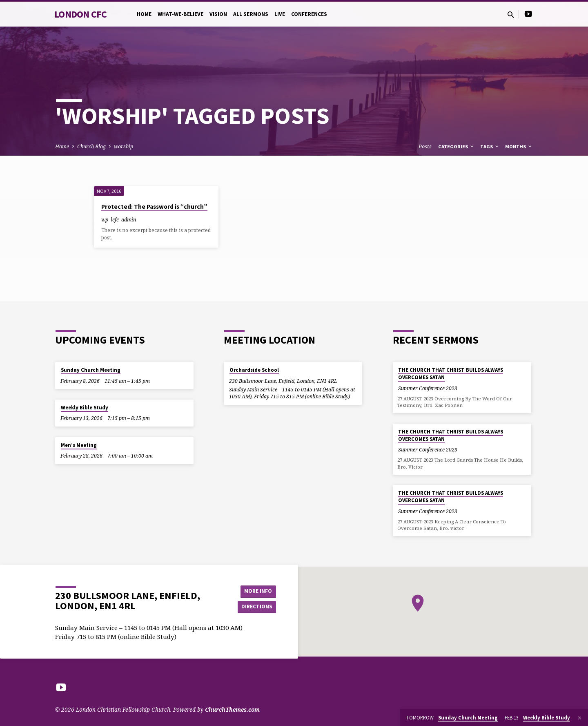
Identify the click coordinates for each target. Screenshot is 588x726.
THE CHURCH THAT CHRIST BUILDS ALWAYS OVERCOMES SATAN (451, 374)
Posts (425, 146)
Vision (218, 14)
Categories (457, 146)
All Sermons (251, 14)
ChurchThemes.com (232, 709)
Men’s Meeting (79, 445)
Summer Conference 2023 (428, 388)
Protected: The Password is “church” (154, 207)
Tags (490, 146)
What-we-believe (180, 14)
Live (280, 14)
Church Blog (91, 146)
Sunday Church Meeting (91, 370)
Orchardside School (254, 370)
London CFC (81, 14)
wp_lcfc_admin (119, 219)
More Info (255, 591)
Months (519, 146)
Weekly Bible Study (85, 408)
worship (124, 146)
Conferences (309, 14)
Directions (256, 607)
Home (144, 14)
